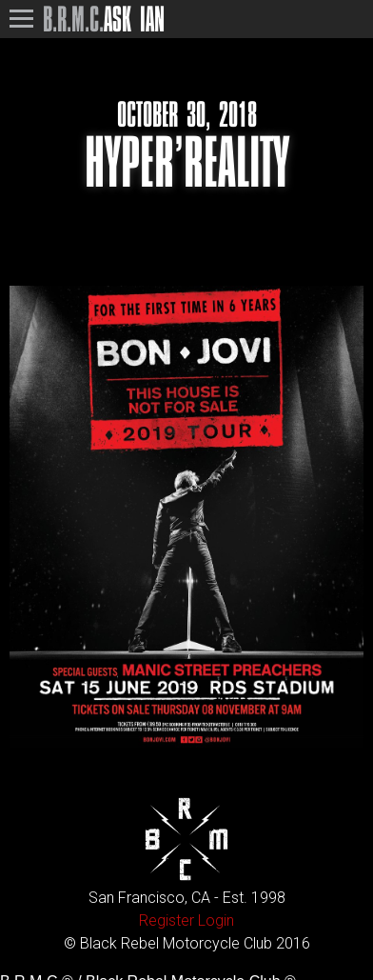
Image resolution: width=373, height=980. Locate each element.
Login (216, 920)
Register (167, 920)
